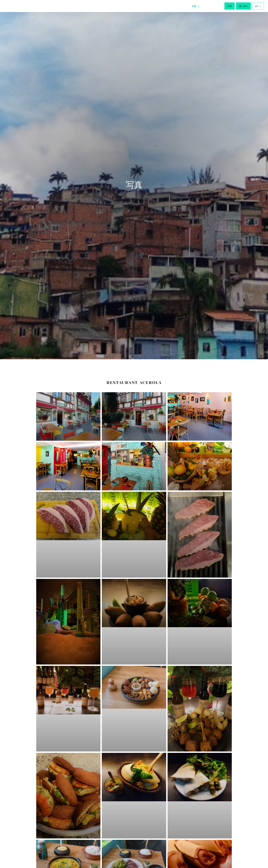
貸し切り (243, 6)
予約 (230, 6)
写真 (196, 6)
